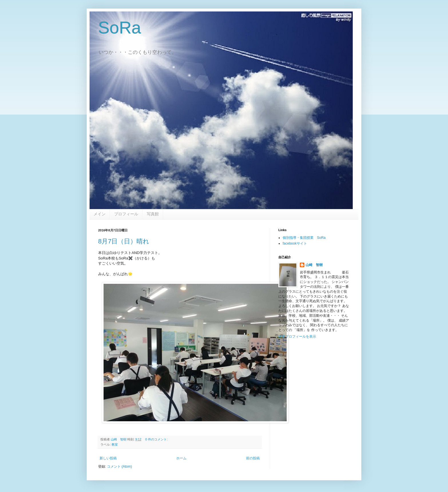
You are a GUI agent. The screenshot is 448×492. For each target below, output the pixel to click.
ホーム (181, 458)
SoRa (120, 28)
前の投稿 (253, 458)
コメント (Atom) (119, 467)
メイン (100, 214)
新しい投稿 (108, 458)
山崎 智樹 (314, 265)
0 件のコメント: (157, 439)
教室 (115, 444)
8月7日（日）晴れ (124, 241)
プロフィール (126, 214)
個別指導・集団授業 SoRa (304, 238)
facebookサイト (295, 243)
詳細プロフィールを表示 (297, 336)
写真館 (153, 214)
